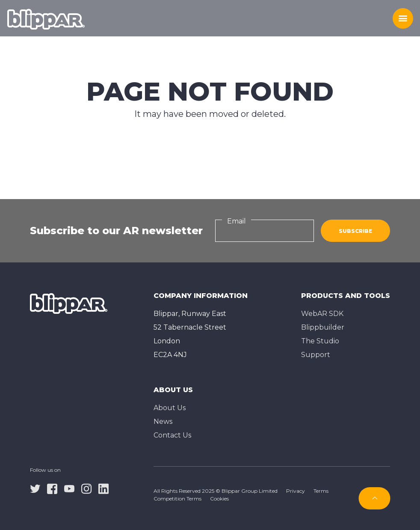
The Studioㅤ (320, 341)
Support (316, 355)
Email (237, 221)
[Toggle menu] (403, 18)
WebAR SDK (322, 314)
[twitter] (35, 488)
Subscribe (355, 231)
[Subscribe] (375, 498)
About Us (170, 408)
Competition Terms (177, 499)
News (163, 421)
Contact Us (172, 435)
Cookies (219, 499)
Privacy (296, 491)
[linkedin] (104, 488)
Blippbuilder (323, 327)
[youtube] (69, 488)
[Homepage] (46, 18)
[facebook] (52, 488)
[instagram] (86, 488)
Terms (321, 491)
